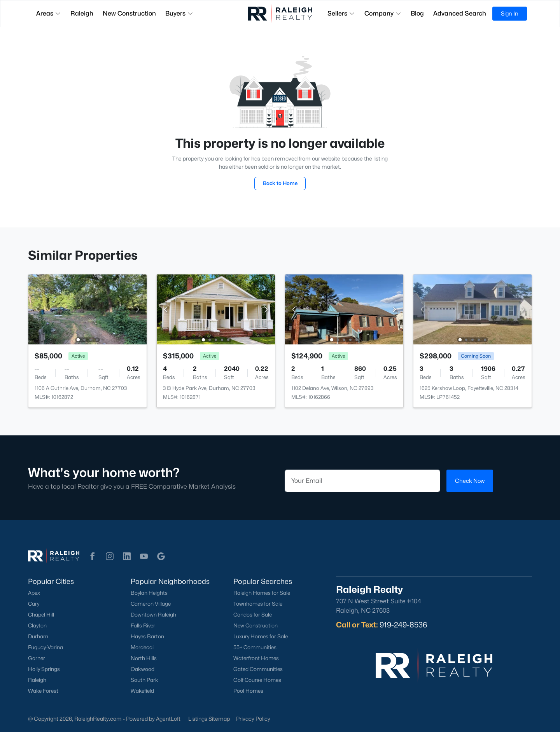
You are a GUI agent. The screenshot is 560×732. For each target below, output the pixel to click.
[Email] (362, 481)
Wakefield (142, 691)
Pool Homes (248, 691)
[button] (93, 556)
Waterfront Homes (256, 658)
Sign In (510, 13)
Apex (34, 593)
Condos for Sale (253, 615)
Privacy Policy (253, 719)
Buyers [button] (179, 13)
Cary (34, 604)
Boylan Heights (149, 593)
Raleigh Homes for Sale (262, 593)
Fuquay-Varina (45, 647)
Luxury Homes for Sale (261, 636)
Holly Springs (44, 669)
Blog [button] (417, 13)
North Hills (144, 658)
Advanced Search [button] (460, 13)
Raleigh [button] (82, 13)
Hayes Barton (147, 636)
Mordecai (142, 647)
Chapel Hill (41, 615)
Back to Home (280, 183)
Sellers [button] (341, 13)
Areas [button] (49, 13)
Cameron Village (151, 604)
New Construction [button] (129, 13)
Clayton (37, 625)
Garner (37, 658)
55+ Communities (255, 647)
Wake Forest (43, 691)
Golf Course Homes (257, 680)
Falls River (143, 625)
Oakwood (143, 669)
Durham (38, 636)
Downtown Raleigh (153, 615)
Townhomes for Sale (258, 604)
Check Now (470, 481)
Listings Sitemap (209, 719)
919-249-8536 (403, 625)
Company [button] (383, 13)
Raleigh (37, 680)
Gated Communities (258, 669)
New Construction (255, 625)
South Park (144, 680)
